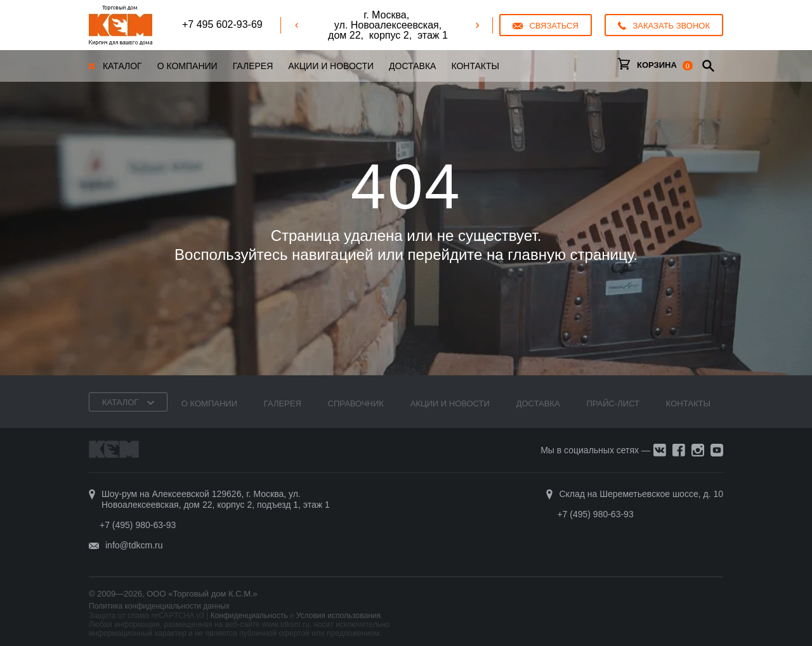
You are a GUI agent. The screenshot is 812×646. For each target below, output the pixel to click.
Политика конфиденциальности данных (159, 606)
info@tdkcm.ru (134, 545)
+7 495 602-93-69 (222, 24)
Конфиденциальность (249, 616)
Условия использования (338, 616)
